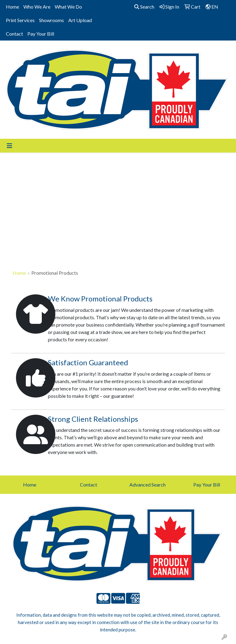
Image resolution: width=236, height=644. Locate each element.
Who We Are (37, 7)
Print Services (20, 20)
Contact (14, 34)
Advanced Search (147, 485)
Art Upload (80, 20)
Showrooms (51, 20)
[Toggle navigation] (10, 146)
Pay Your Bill (41, 34)
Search (144, 7)
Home (12, 7)
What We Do (68, 7)
